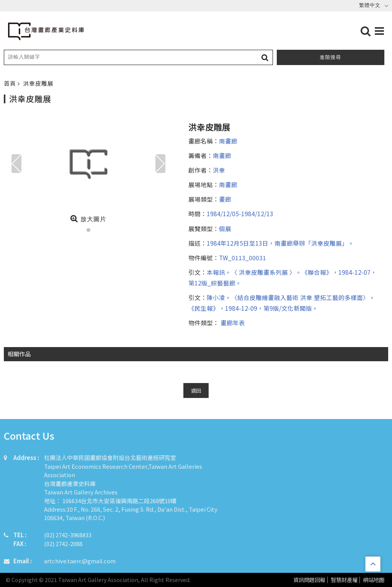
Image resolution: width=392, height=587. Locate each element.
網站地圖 (374, 580)
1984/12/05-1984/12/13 (240, 214)
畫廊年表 (232, 323)
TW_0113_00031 (243, 258)
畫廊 (225, 199)
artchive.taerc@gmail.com (80, 561)
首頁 (11, 83)
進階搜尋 (330, 57)
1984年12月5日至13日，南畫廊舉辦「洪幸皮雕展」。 (280, 243)
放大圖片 (88, 218)
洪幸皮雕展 (38, 83)
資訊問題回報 (309, 580)
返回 (196, 391)
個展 (225, 228)
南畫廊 (228, 141)
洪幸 (219, 170)
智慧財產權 (344, 580)
